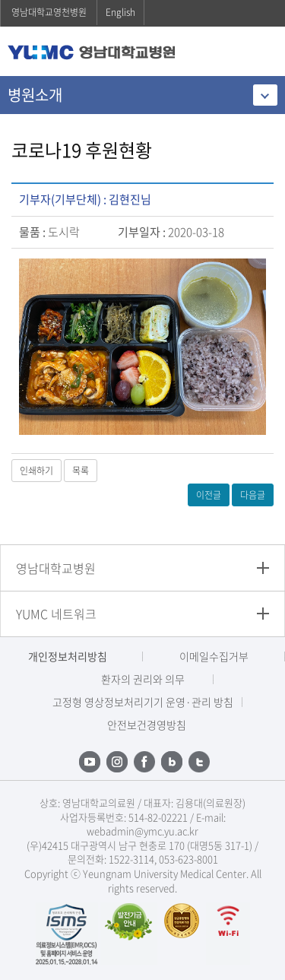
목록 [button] (81, 471)
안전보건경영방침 (147, 725)
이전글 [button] (209, 495)
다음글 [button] (253, 495)
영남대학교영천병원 (49, 12)
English (120, 12)
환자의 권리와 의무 (143, 679)
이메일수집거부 (214, 656)
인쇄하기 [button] (36, 471)
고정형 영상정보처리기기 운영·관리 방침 (143, 702)
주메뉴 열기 (262, 53)
